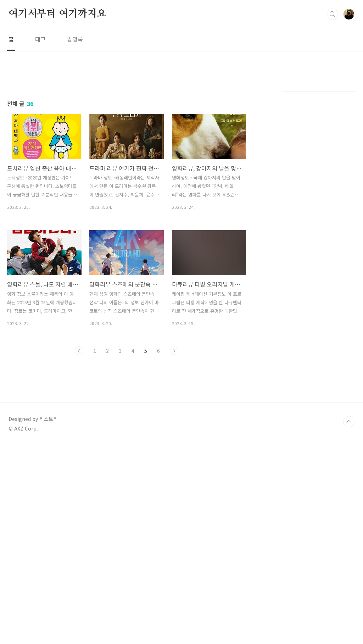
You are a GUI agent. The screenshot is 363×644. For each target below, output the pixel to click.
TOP (349, 521)
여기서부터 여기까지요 (57, 14)
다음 (174, 351)
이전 (79, 351)
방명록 (75, 39)
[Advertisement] (127, 426)
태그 (40, 39)
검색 (333, 14)
